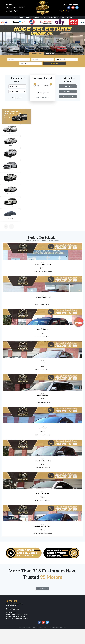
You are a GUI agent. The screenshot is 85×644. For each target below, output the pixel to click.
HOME (15, 17)
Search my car (17, 98)
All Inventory (68, 96)
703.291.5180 (13, 11)
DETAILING (36, 17)
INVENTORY (21, 17)
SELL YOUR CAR (52, 17)
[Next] (10, 223)
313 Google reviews (74, 11)
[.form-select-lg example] (17, 86)
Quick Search (49, 54)
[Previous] (4, 223)
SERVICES (43, 17)
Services (68, 91)
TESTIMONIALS (61, 17)
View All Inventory (42, 97)
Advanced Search (36, 54)
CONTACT (69, 17)
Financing (28, 17)
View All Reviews (43, 604)
